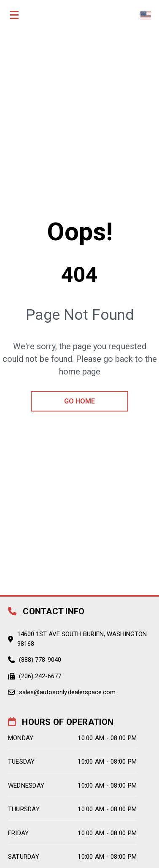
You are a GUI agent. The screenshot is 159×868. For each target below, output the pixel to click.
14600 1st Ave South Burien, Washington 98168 (82, 639)
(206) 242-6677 (40, 676)
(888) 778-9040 (40, 660)
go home (79, 401)
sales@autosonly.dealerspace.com (67, 692)
